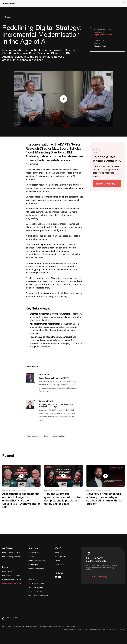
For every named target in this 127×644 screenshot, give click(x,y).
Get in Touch (60, 565)
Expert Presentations (36, 569)
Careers (58, 561)
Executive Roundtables (11, 576)
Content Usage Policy (97, 630)
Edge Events (7, 572)
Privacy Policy (70, 630)
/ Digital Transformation (20, 490)
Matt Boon (99, 44)
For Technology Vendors (11, 557)
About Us (58, 553)
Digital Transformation (103, 35)
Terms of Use (82, 630)
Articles (31, 557)
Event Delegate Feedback (38, 596)
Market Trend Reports (37, 561)
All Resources (34, 553)
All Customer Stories (36, 584)
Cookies (122, 630)
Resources (10, 4)
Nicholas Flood (100, 46)
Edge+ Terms (112, 630)
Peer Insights (99, 32)
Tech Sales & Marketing (37, 588)
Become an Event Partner (12, 580)
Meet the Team (60, 557)
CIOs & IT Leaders (35, 592)
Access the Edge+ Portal (12, 584)
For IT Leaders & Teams (11, 553)
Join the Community (105, 184)
